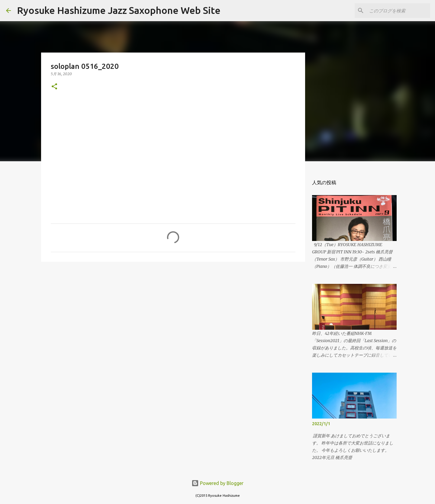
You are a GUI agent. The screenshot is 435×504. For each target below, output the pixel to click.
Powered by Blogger (217, 483)
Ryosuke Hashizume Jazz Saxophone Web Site (119, 10)
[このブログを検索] (398, 11)
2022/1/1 (321, 424)
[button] (54, 87)
